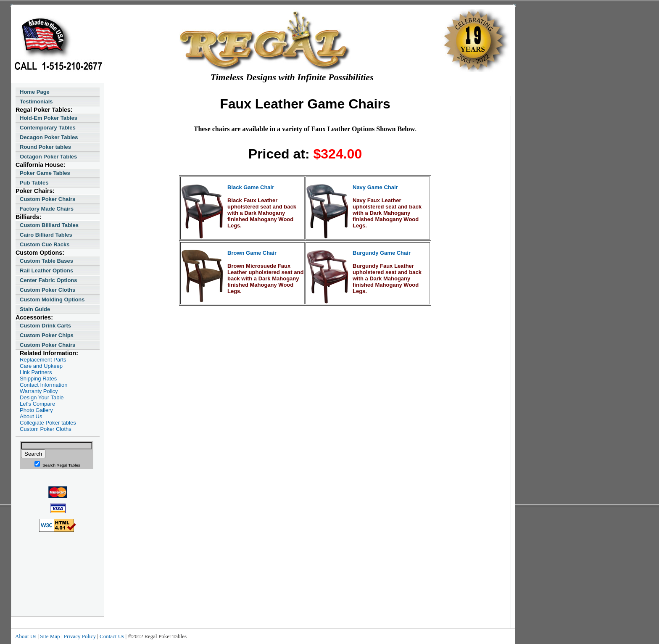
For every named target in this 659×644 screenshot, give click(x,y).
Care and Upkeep (41, 366)
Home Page (35, 92)
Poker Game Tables (45, 173)
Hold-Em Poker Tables (49, 118)
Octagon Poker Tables (48, 157)
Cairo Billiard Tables (46, 235)
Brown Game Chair (252, 253)
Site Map (50, 636)
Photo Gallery (36, 410)
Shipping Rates (38, 379)
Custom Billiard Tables (49, 225)
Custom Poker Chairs (47, 199)
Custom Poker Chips (47, 335)
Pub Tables (34, 183)
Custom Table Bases (46, 261)
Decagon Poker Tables (49, 137)
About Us (31, 416)
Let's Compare (37, 404)
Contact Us (112, 636)
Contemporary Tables (48, 128)
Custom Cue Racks (45, 244)
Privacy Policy (80, 636)
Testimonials (36, 102)
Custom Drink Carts (45, 326)
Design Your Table (42, 397)
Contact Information (43, 385)
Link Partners (36, 372)
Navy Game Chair (375, 187)
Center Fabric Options (49, 280)
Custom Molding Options (52, 300)
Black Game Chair (251, 187)
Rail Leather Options (46, 271)
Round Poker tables (45, 147)
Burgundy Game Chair (382, 253)
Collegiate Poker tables (48, 423)
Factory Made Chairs (47, 209)
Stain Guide (35, 309)
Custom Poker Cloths (47, 290)
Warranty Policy (39, 391)
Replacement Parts (43, 360)
